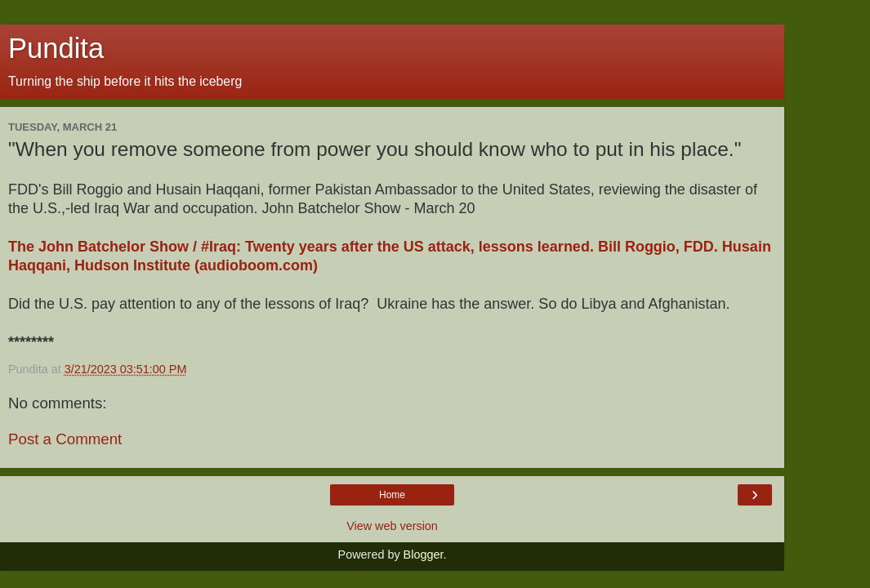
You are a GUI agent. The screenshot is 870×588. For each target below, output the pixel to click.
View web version (392, 526)
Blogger (424, 555)
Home (392, 495)
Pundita (56, 48)
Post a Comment (65, 439)
